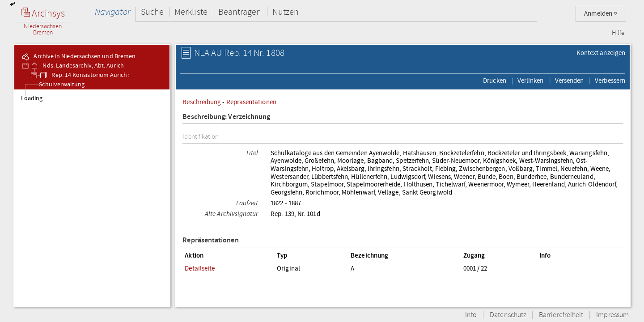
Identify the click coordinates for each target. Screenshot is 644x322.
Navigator (112, 12)
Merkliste (191, 12)
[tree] (92, 198)
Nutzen (286, 12)
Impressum (612, 315)
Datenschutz (508, 315)
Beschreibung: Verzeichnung (226, 117)
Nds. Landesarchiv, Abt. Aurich (77, 66)
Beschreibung (202, 102)
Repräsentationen (251, 102)
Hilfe (618, 33)
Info (471, 315)
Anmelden (601, 14)
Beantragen (240, 12)
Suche (152, 12)
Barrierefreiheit (561, 315)
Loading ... (35, 98)
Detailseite (200, 268)
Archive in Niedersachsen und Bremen (78, 56)
